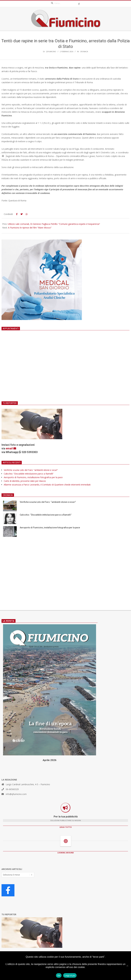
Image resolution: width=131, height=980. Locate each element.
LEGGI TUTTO (66, 827)
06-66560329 (12, 789)
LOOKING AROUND (66, 853)
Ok (59, 976)
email (11, 448)
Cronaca (84, 51)
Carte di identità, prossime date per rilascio (25, 481)
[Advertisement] (65, 370)
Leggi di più (70, 976)
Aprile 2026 (50, 760)
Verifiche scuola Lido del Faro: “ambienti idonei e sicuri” (31, 470)
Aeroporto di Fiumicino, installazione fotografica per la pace (33, 477)
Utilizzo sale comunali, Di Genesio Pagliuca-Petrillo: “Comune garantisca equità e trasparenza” (54, 224)
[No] (127, 966)
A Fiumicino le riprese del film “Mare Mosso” (30, 228)
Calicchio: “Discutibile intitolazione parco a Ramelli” (29, 474)
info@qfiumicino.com (16, 794)
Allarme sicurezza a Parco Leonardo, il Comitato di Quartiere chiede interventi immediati (47, 485)
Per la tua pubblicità (66, 817)
